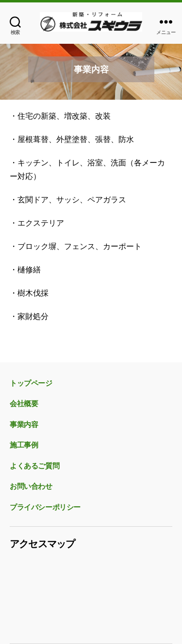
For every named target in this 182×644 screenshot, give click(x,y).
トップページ (31, 383)
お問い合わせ (31, 486)
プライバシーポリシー (45, 507)
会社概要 (24, 404)
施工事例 (24, 445)
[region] (91, 69)
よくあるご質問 (34, 466)
